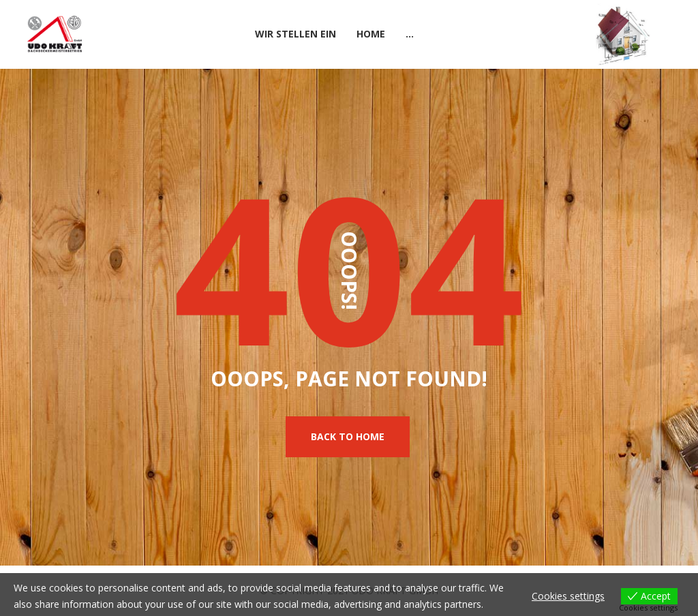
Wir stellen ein (295, 34)
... (410, 34)
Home (371, 34)
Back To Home (348, 436)
